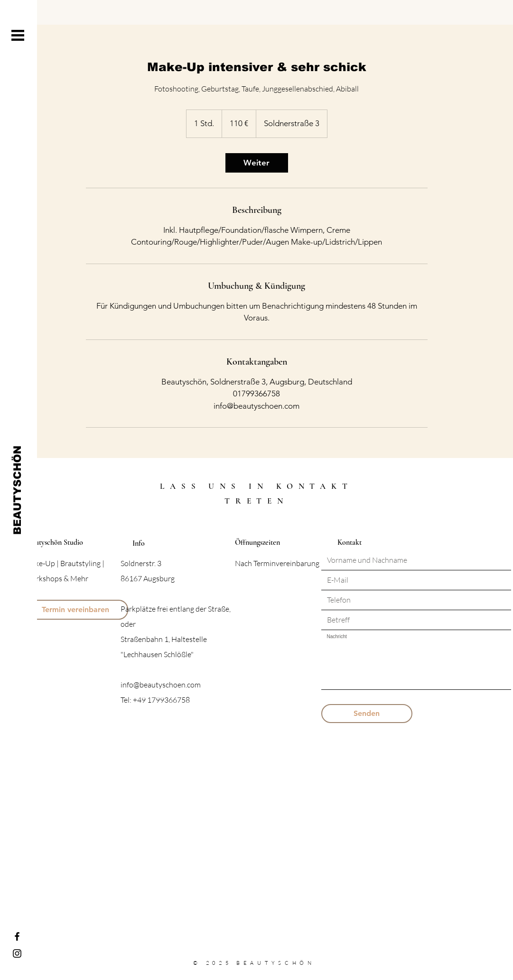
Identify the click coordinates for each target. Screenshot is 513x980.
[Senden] (367, 714)
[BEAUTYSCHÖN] (17, 490)
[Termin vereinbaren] (75, 610)
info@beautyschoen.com (161, 685)
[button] (18, 35)
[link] (257, 163)
